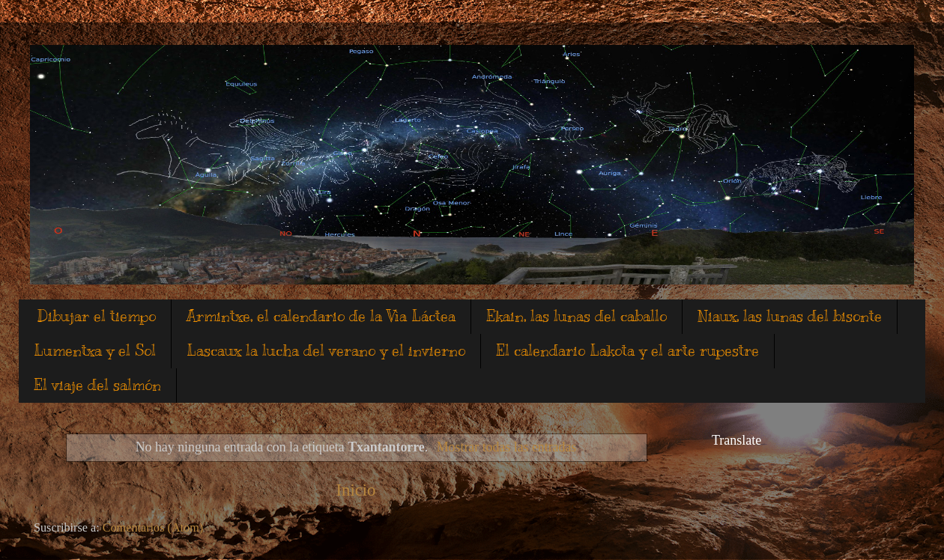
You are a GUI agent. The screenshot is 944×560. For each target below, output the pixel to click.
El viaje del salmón (97, 385)
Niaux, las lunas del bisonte (790, 316)
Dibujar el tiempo (97, 316)
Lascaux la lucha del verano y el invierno (326, 351)
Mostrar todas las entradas (506, 447)
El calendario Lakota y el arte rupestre (627, 351)
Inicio (356, 490)
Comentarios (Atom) (153, 528)
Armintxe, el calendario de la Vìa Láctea (321, 316)
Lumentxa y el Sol (95, 351)
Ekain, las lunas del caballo (577, 316)
